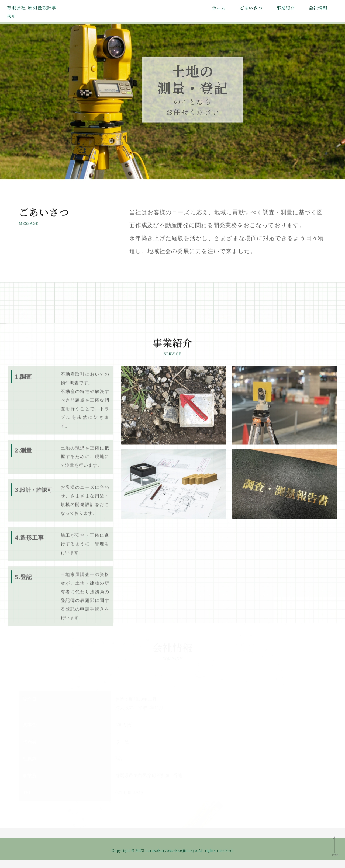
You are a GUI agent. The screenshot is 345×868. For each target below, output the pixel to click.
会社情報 (318, 8)
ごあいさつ (251, 8)
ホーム (219, 8)
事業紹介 (286, 8)
